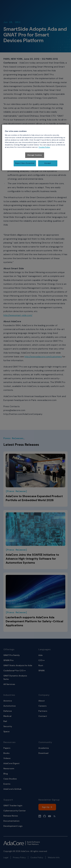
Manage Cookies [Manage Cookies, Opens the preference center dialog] (35, 155)
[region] (35, 147)
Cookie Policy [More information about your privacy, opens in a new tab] (44, 147)
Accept (48, 163)
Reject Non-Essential (25, 163)
